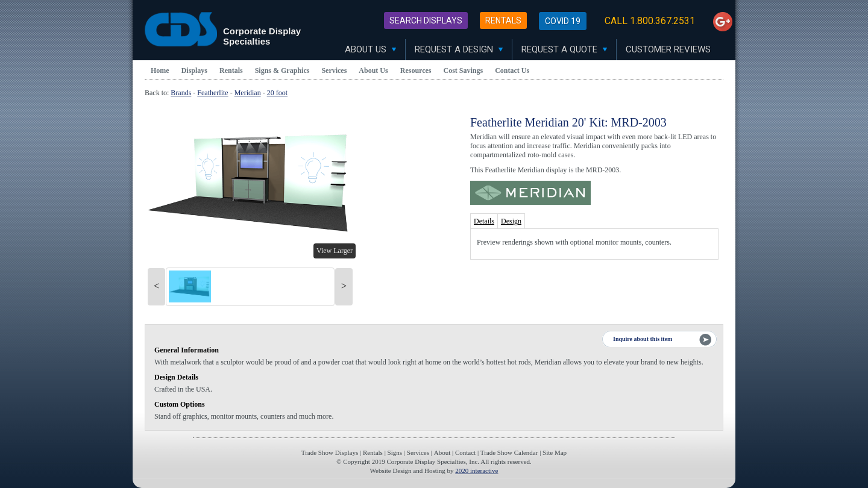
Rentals (503, 20)
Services (334, 70)
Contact (465, 452)
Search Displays (426, 20)
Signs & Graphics (282, 70)
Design (511, 221)
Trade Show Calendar (509, 452)
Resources (416, 70)
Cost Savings (464, 70)
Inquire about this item (643, 339)
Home (160, 70)
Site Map (555, 452)
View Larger (335, 251)
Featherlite (212, 93)
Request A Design (459, 49)
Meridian (248, 93)
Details (484, 221)
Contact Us (512, 70)
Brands (181, 93)
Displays (194, 70)
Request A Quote (564, 49)
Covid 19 (563, 21)
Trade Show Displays (330, 452)
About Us (370, 49)
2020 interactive (476, 471)
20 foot (277, 93)
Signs (395, 452)
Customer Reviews (668, 49)
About (442, 452)
